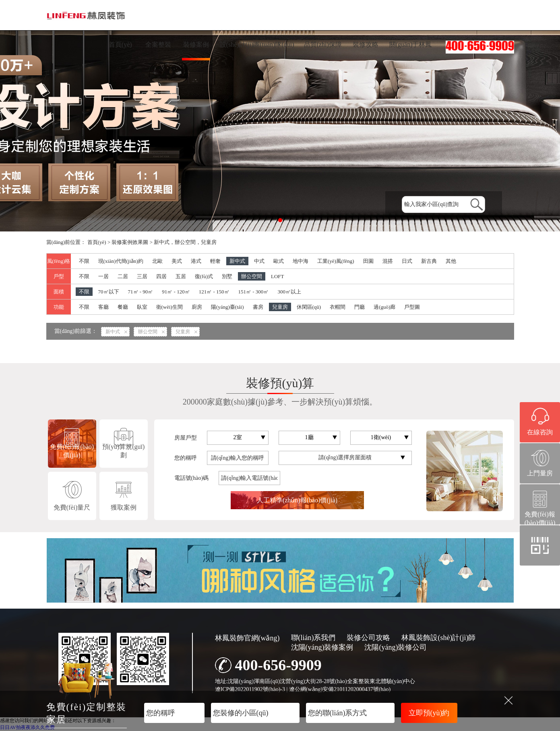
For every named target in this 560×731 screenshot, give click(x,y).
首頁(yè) (120, 44)
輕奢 (215, 261)
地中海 (301, 261)
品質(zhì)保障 (323, 44)
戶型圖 (412, 307)
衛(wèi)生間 (169, 307)
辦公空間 (252, 276)
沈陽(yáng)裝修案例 (322, 647)
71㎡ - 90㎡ (141, 292)
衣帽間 (338, 307)
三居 (142, 276)
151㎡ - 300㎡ (254, 292)
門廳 (360, 307)
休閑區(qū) (309, 307)
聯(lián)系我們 (313, 638)
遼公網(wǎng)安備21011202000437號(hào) (340, 689)
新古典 (429, 261)
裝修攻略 (366, 44)
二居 (123, 276)
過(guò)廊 (384, 307)
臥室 (142, 307)
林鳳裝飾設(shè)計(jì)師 (438, 638)
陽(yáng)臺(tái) (227, 307)
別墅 (227, 276)
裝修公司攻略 (368, 638)
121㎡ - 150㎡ (214, 292)
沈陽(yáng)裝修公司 (396, 647)
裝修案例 (196, 44)
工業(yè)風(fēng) (336, 261)
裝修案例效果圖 (130, 242)
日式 (407, 261)
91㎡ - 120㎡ (176, 292)
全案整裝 (158, 44)
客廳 (103, 307)
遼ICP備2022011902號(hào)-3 (250, 689)
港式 (196, 261)
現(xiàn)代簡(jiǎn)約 (121, 261)
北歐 (157, 261)
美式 (177, 261)
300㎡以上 (289, 292)
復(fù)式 (204, 276)
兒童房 (280, 307)
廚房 (197, 307)
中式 (259, 261)
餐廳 (123, 307)
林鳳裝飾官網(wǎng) (247, 638)
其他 (451, 261)
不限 (84, 261)
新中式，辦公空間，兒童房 (185, 242)
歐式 (279, 261)
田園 (368, 261)
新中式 (237, 261)
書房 (258, 307)
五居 (181, 276)
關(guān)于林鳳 (411, 44)
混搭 (388, 261)
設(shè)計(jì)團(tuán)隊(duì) (257, 44)
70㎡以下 (109, 292)
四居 (161, 276)
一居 (103, 276)
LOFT (278, 276)
